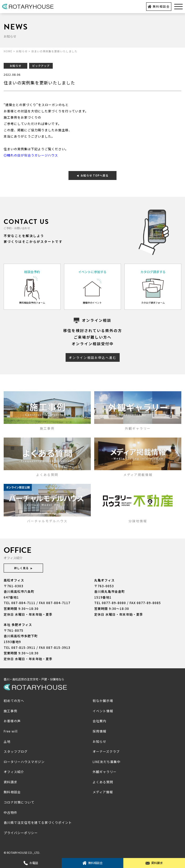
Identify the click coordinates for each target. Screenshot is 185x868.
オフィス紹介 (14, 772)
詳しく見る (23, 568)
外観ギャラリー (105, 772)
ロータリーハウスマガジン (24, 762)
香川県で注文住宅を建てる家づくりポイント (38, 822)
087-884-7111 (23, 603)
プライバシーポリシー (21, 833)
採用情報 (99, 731)
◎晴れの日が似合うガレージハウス (31, 155)
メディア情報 (103, 792)
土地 (7, 741)
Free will (11, 731)
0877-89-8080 (114, 603)
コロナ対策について (19, 802)
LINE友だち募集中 (107, 762)
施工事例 (10, 711)
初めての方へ (14, 701)
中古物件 (10, 812)
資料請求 (154, 863)
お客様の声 (12, 721)
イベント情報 (103, 711)
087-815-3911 (23, 647)
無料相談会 (159, 6)
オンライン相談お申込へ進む (93, 357)
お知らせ (99, 741)
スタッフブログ (16, 751)
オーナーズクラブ (106, 751)
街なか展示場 (103, 701)
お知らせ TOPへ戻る (92, 175)
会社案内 (99, 721)
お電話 (31, 863)
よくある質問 (103, 782)
